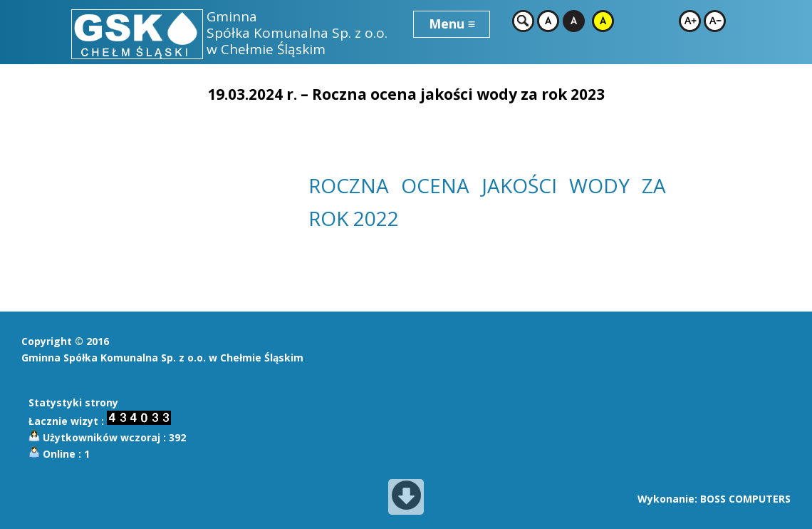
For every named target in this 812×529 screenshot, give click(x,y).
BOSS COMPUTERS (745, 499)
